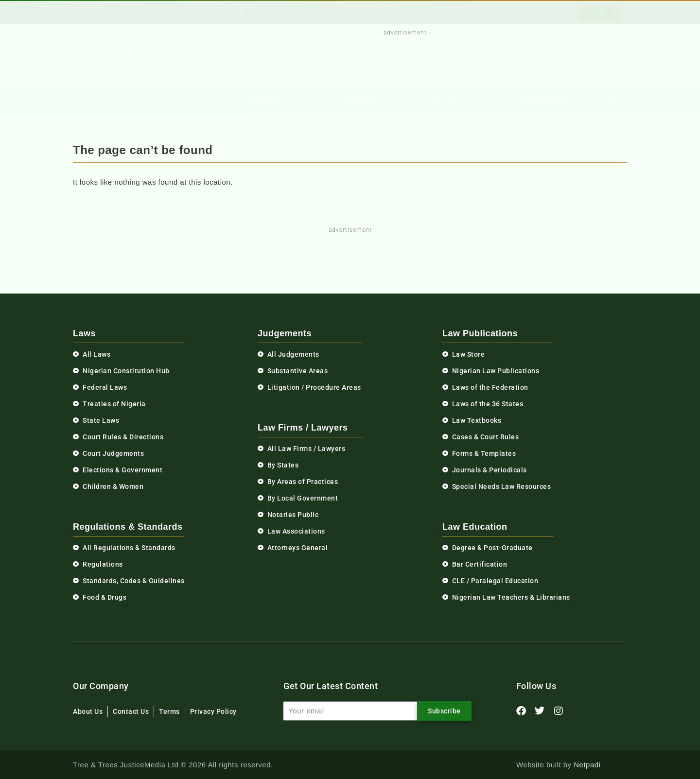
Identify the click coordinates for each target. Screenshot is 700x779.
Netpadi (587, 765)
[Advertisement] (400, 60)
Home (80, 102)
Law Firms (449, 102)
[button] (613, 102)
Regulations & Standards (248, 102)
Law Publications (547, 102)
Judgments (361, 102)
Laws (146, 102)
